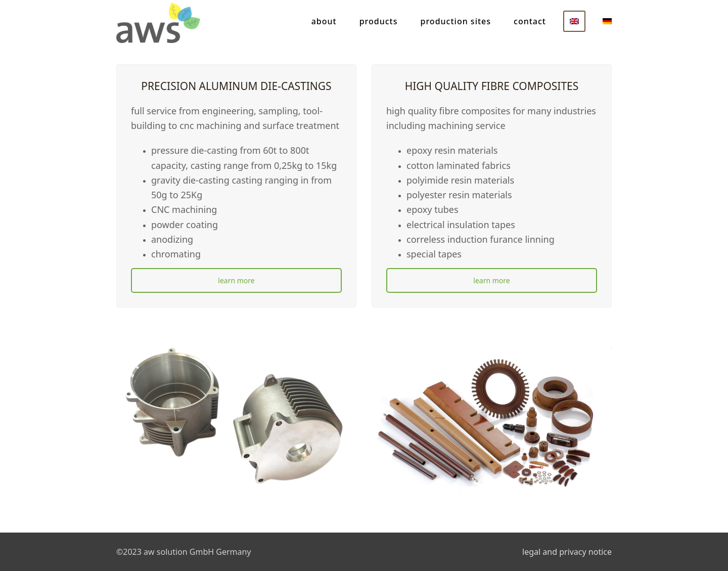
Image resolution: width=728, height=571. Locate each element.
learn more (236, 280)
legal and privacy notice (567, 552)
